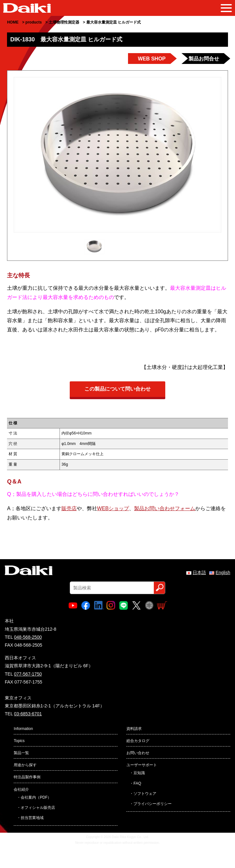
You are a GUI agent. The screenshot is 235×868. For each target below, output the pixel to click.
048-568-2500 (28, 637)
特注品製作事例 (27, 777)
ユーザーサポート (142, 765)
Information (23, 729)
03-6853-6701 (28, 714)
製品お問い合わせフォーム (165, 508)
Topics (19, 741)
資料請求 (134, 729)
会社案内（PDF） (36, 797)
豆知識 (139, 773)
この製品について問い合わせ (117, 389)
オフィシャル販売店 (38, 808)
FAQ (137, 783)
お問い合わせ (138, 753)
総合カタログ (138, 741)
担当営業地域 (32, 818)
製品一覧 (21, 753)
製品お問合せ (204, 59)
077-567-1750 (28, 674)
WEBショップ (113, 508)
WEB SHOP (152, 59)
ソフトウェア (145, 794)
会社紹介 (21, 789)
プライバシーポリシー (153, 804)
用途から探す (25, 765)
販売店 (69, 508)
